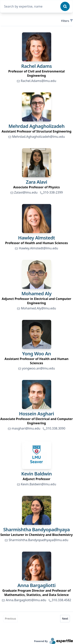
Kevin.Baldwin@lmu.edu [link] (37, 484)
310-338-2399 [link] (51, 192)
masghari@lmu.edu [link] (24, 428)
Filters (67, 21)
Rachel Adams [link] (36, 66)
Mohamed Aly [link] (36, 293)
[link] (37, 47)
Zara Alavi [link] (36, 182)
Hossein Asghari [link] (37, 414)
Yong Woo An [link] (37, 353)
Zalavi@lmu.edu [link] (24, 192)
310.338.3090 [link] (54, 428)
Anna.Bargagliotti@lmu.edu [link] (24, 600)
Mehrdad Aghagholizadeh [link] (37, 126)
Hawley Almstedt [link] (36, 238)
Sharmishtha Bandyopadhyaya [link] (37, 529)
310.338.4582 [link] (60, 600)
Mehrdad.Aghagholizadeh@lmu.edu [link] (36, 137)
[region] (36, 73)
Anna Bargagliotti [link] (37, 585)
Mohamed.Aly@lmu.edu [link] (36, 308)
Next (65, 619)
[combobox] (31, 6)
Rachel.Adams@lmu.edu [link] (36, 81)
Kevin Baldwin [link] (36, 474)
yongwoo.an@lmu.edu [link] (36, 368)
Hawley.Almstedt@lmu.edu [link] (36, 248)
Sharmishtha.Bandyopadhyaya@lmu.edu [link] (36, 540)
